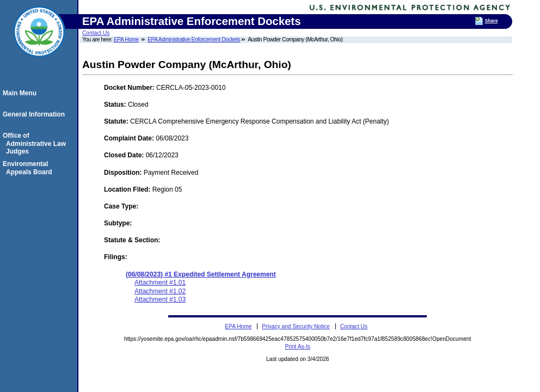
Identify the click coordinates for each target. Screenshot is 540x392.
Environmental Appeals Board (29, 168)
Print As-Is (297, 347)
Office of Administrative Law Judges (36, 143)
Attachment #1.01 (160, 283)
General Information (35, 114)
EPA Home (126, 39)
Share (491, 21)
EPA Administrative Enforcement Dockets (194, 39)
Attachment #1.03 (160, 299)
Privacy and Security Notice (296, 326)
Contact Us (96, 33)
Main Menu (21, 93)
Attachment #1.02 (160, 291)
